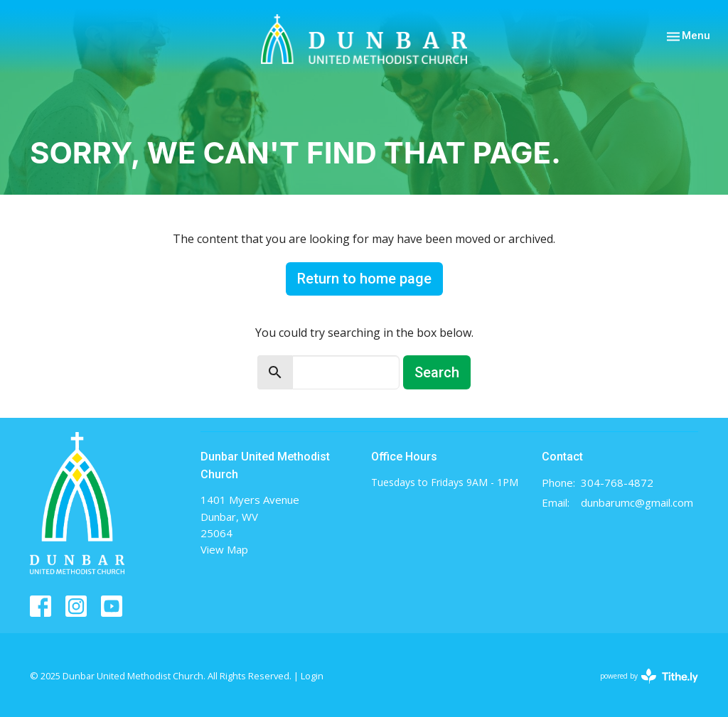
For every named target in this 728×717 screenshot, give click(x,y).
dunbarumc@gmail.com (637, 502)
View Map (224, 549)
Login (312, 676)
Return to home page (364, 279)
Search (437, 372)
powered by (649, 676)
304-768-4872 (617, 483)
